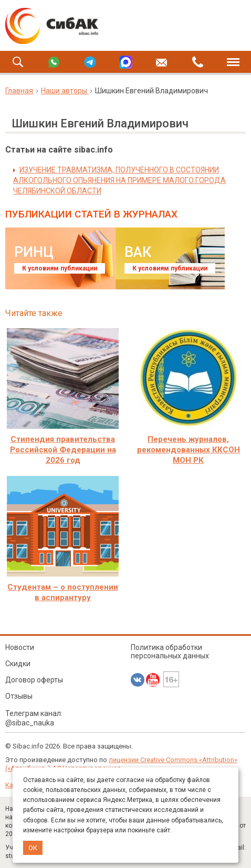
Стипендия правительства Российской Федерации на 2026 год (63, 450)
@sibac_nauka (30, 723)
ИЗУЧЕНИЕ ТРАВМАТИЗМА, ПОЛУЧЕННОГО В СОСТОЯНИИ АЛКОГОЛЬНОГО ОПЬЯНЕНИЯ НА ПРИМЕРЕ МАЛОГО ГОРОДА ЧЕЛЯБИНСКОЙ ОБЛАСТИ (119, 180)
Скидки (18, 664)
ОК (33, 848)
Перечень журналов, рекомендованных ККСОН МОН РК (189, 450)
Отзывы (19, 696)
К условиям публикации (60, 268)
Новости (20, 647)
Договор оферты (35, 680)
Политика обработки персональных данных (170, 652)
